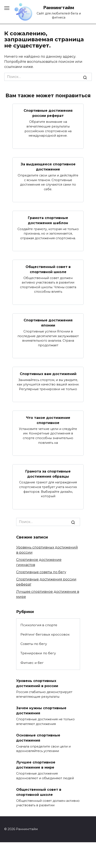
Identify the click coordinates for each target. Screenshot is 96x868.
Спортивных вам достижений (48, 374)
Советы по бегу (34, 644)
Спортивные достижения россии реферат (48, 113)
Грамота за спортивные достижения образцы (48, 474)
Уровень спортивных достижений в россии (37, 683)
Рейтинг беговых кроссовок (45, 634)
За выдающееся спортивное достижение (48, 167)
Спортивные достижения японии (48, 323)
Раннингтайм (59, 7)
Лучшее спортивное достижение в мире (36, 765)
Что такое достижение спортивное (48, 420)
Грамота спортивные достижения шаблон (48, 220)
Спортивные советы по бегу (41, 572)
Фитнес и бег (32, 663)
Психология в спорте (39, 625)
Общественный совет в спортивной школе (48, 269)
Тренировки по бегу (38, 653)
